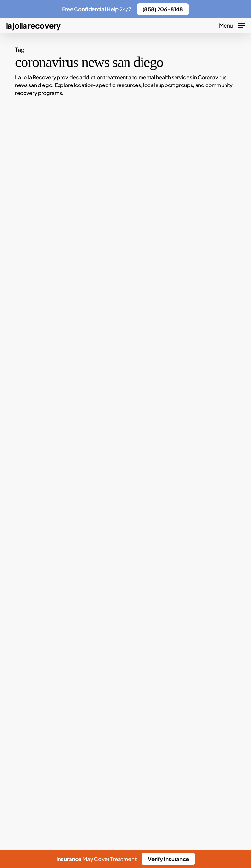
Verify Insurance (168, 859)
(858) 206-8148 (163, 9)
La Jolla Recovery (33, 25)
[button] (232, 25)
